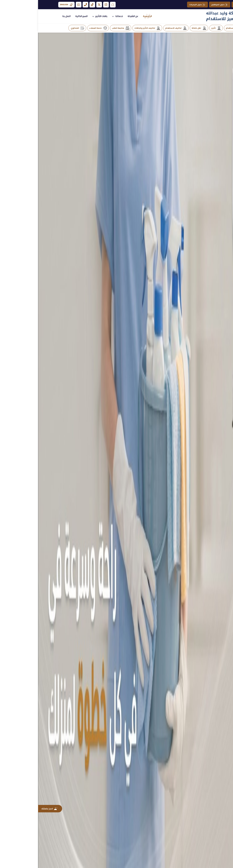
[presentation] (206, 372)
